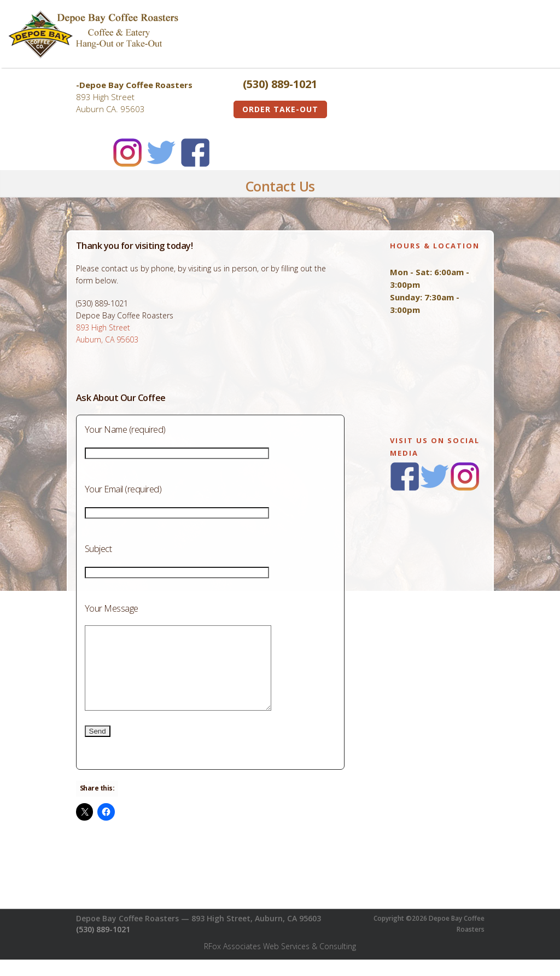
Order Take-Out (280, 109)
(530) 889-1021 (103, 946)
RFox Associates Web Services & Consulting (280, 963)
